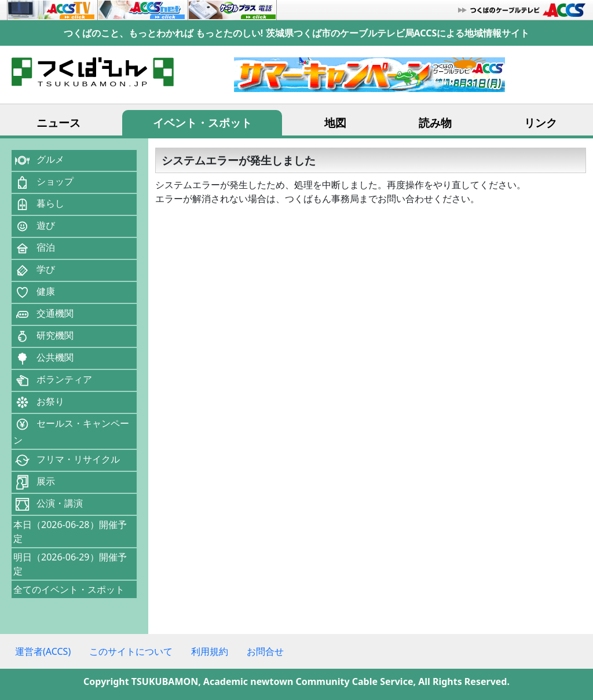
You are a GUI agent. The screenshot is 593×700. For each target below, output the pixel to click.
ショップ (43, 182)
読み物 (435, 122)
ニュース (58, 122)
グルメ (39, 160)
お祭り (39, 402)
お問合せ (265, 651)
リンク (541, 122)
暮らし (39, 204)
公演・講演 (48, 504)
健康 (34, 292)
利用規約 (210, 651)
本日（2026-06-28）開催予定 (70, 532)
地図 (335, 122)
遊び (34, 226)
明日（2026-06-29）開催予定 (70, 564)
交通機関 (43, 314)
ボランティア (53, 380)
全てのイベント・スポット (69, 589)
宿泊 (34, 248)
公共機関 (43, 358)
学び (34, 270)
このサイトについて (131, 651)
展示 (34, 482)
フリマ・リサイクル (67, 460)
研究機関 (43, 336)
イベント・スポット (202, 122)
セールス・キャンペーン (71, 431)
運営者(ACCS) (43, 651)
